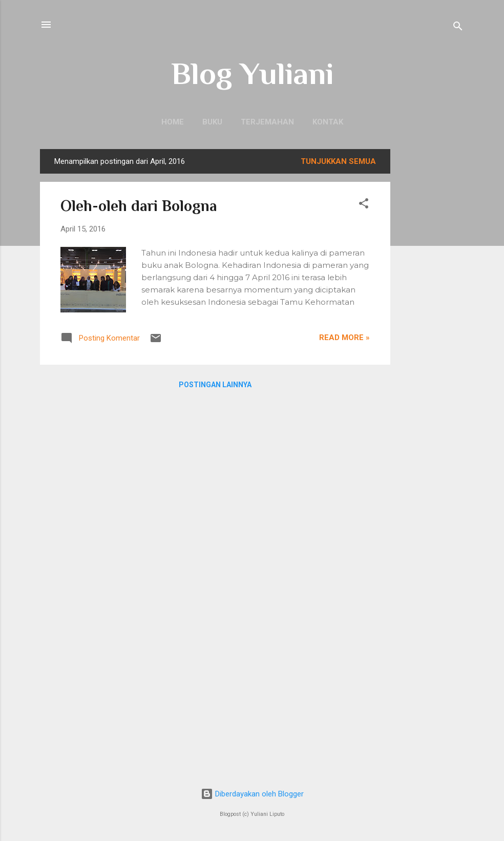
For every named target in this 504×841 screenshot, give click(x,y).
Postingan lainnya (215, 385)
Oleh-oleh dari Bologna (139, 206)
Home (173, 122)
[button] (364, 205)
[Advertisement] (431, 303)
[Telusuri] (458, 28)
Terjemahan (267, 122)
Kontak (328, 122)
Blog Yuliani (252, 73)
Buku (212, 122)
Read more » (344, 338)
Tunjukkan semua (338, 161)
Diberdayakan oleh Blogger (252, 794)
